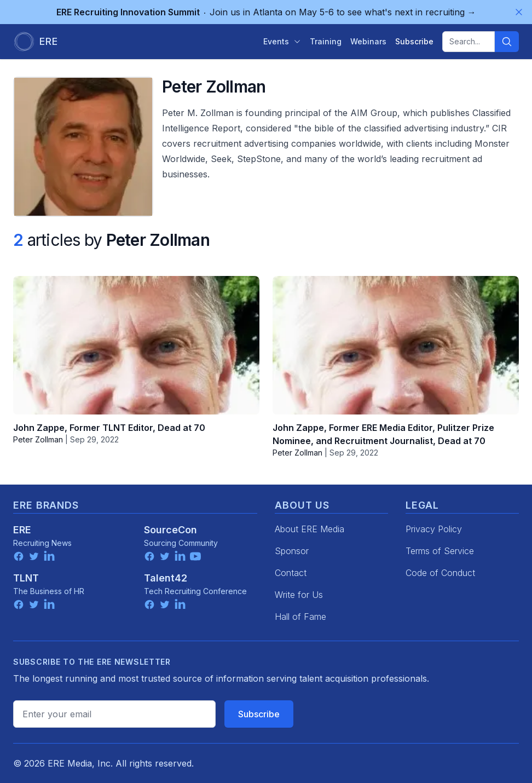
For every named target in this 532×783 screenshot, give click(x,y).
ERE (22, 530)
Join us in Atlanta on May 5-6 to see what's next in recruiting (266, 12)
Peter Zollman (38, 439)
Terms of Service (440, 551)
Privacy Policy (434, 529)
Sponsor (292, 551)
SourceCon (170, 530)
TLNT (26, 578)
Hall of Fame (300, 617)
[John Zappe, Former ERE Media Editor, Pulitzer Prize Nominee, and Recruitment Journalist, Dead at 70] (396, 345)
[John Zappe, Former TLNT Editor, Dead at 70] (136, 345)
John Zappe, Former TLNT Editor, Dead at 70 (109, 428)
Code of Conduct (440, 573)
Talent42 (166, 578)
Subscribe (259, 714)
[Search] (507, 42)
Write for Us (299, 595)
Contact (291, 573)
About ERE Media (310, 529)
